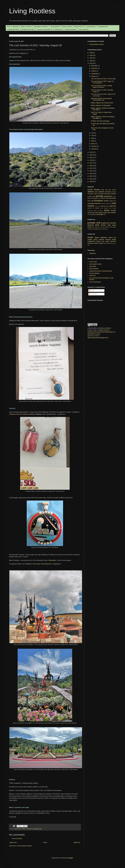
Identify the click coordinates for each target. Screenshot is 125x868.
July (93, 133)
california (96, 194)
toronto (113, 210)
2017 (91, 163)
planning (91, 225)
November (95, 68)
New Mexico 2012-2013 (28, 29)
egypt (94, 196)
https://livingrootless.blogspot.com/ (98, 338)
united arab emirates (109, 213)
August (94, 76)
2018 (91, 160)
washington (93, 214)
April (93, 141)
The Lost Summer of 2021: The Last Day (103, 79)
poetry (96, 240)
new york (98, 206)
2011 (91, 179)
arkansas (108, 192)
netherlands (109, 204)
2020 (91, 155)
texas (107, 210)
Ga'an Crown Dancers (44, 564)
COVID (90, 190)
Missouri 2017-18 (79, 27)
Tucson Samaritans (95, 282)
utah (89, 214)
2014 (91, 171)
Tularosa (12, 414)
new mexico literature (109, 241)
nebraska (103, 204)
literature (104, 237)
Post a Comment (17, 839)
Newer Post (13, 843)
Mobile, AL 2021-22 (26, 27)
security (113, 223)
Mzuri (108, 328)
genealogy (105, 229)
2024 (91, 58)
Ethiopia (97, 190)
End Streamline (94, 269)
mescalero (29, 829)
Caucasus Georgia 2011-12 (45, 29)
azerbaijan (90, 194)
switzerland (90, 211)
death (97, 225)
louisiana (98, 201)
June (93, 136)
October (94, 71)
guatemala (108, 196)
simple (89, 227)
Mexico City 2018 (67, 27)
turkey (101, 213)
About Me (16, 27)
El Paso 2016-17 (91, 27)
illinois (89, 198)
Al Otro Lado (93, 262)
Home (9, 27)
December (95, 66)
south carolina (104, 208)
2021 (91, 152)
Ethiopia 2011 (59, 29)
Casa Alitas (93, 266)
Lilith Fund (92, 276)
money (103, 225)
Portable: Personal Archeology (100, 121)
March (93, 144)
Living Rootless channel (96, 44)
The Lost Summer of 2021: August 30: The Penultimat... (102, 82)
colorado (113, 194)
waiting (96, 229)
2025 (91, 55)
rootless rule (91, 229)
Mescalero (53, 560)
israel (93, 198)
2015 (91, 168)
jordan (99, 198)
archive (100, 229)
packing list (105, 223)
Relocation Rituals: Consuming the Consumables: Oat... (101, 99)
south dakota (112, 208)
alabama (91, 192)
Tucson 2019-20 (55, 27)
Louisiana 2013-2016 (13, 29)
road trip (113, 206)
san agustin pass (37, 829)
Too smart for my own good (100, 227)
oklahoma (103, 206)
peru (108, 206)
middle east (113, 201)
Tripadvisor (93, 253)
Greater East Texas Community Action (101, 271)
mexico (106, 201)
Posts (91, 290)
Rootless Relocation (71, 29)
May (93, 138)
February (94, 146)
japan (96, 198)
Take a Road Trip (84, 29)
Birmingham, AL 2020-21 (41, 27)
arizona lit (109, 243)
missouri (98, 203)
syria (95, 211)
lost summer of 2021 (20, 829)
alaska (96, 192)
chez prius (107, 194)
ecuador (90, 196)
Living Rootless (32, 11)
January (94, 149)
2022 (91, 63)
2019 (91, 158)
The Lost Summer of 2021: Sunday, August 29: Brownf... (102, 86)
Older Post (77, 843)
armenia (114, 192)
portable (91, 223)
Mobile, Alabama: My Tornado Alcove (102, 103)
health (109, 225)
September (95, 74)
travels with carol (93, 213)
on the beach (112, 227)
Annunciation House (95, 264)
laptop (114, 225)
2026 (91, 53)
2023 (91, 61)
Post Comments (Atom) (24, 846)
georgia (100, 196)
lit (106, 243)
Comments (93, 294)
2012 (91, 176)
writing (114, 240)
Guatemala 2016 (103, 27)
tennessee (100, 211)
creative (90, 240)
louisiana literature (105, 240)
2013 (91, 174)
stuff (98, 223)
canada (101, 194)
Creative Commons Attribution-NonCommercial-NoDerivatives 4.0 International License (101, 332)
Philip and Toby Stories (109, 190)
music (90, 237)
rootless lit (91, 208)
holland (114, 196)
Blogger (71, 858)
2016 (91, 166)
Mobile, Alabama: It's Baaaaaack (101, 105)
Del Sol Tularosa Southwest (26, 414)
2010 (91, 182)
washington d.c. (101, 214)
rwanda (97, 208)
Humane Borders (94, 273)
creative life (112, 238)
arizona (102, 192)
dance (97, 237)
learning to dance (93, 243)
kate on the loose (106, 198)
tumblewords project (94, 241)
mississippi (91, 203)
